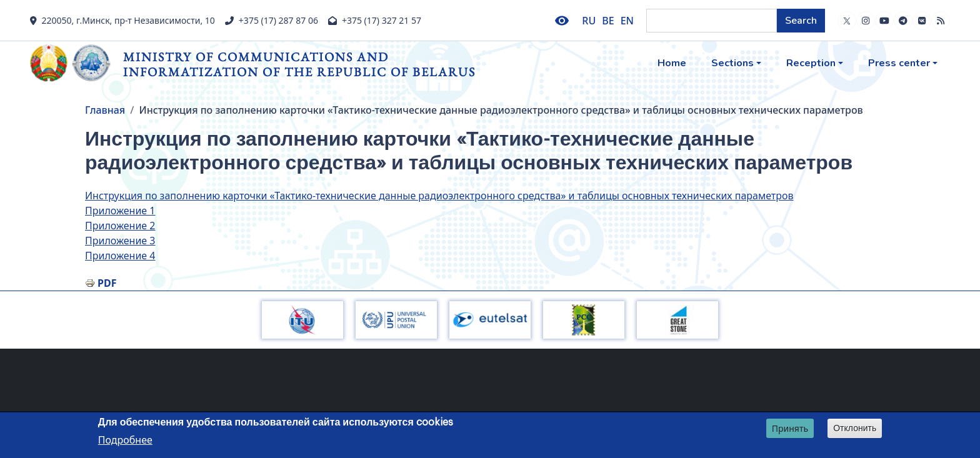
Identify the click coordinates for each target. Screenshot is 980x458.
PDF (107, 283)
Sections (732, 63)
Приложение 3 (120, 241)
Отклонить (855, 430)
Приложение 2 (120, 226)
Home (672, 63)
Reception (811, 63)
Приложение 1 (120, 211)
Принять (790, 430)
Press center (899, 63)
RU (589, 21)
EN (627, 21)
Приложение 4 (120, 256)
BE (608, 21)
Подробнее (125, 442)
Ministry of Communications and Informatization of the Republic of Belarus (299, 64)
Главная (105, 110)
